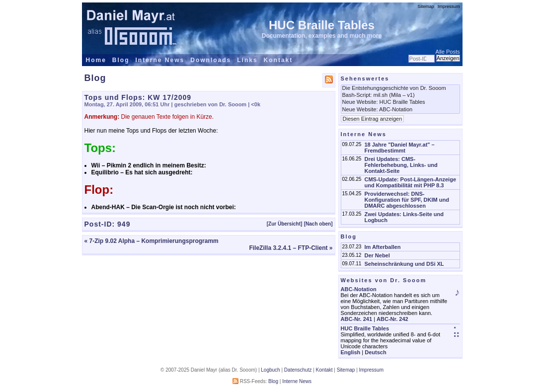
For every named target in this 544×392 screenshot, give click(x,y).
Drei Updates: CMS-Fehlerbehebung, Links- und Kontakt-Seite (401, 165)
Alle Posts (448, 52)
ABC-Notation (359, 289)
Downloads (211, 60)
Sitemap (426, 6)
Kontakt (278, 60)
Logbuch (270, 370)
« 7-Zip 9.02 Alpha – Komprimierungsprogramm (152, 241)
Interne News (160, 60)
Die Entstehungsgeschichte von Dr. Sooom (400, 88)
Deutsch (375, 352)
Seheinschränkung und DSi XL (404, 264)
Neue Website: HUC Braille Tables (400, 102)
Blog (121, 60)
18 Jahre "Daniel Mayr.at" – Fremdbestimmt (399, 148)
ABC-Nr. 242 (392, 319)
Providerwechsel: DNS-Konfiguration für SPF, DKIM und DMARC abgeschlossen (406, 200)
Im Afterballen (382, 247)
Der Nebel (377, 255)
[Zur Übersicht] (285, 224)
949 (124, 224)
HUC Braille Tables (322, 25)
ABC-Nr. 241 (357, 319)
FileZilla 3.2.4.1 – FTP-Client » (291, 248)
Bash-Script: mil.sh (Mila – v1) (400, 95)
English (351, 352)
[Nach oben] (318, 224)
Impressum (449, 6)
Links (247, 60)
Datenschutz (298, 370)
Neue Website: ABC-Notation (400, 110)
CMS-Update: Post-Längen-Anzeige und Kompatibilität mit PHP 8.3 (410, 182)
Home (96, 60)
